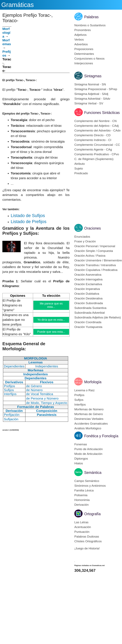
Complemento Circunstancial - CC (97, 145)
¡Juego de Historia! (87, 548)
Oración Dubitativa (87, 294)
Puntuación (82, 532)
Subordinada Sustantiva (90, 308)
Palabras (91, 17)
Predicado (81, 173)
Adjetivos (80, 35)
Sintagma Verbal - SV (89, 103)
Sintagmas (93, 76)
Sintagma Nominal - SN (90, 84)
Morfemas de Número (89, 409)
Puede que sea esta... (51, 332)
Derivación (81, 505)
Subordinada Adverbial (90, 313)
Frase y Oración (85, 241)
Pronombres (83, 30)
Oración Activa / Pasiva (90, 256)
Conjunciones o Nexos (89, 59)
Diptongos (81, 459)
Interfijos (80, 405)
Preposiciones (84, 49)
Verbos (79, 40)
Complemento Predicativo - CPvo (97, 154)
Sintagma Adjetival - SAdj (91, 94)
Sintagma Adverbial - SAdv (92, 99)
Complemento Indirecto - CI (93, 140)
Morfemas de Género (89, 414)
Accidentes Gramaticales (91, 424)
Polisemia (81, 495)
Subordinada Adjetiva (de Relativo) (98, 317)
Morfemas (7, 42)
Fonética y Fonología (101, 436)
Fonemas (81, 444)
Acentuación (83, 527)
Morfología (93, 382)
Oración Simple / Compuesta (94, 251)
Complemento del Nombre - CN (95, 121)
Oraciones (93, 228)
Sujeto (79, 168)
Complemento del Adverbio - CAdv (97, 130)
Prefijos (79, 395)
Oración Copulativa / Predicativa (96, 270)
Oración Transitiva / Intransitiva (95, 265)
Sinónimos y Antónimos (90, 486)
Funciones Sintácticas (102, 113)
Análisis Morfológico (88, 428)
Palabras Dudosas (87, 537)
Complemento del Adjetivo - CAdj (97, 126)
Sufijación (11, 419)
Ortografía (92, 514)
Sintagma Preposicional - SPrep (96, 89)
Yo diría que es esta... (51, 320)
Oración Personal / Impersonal (95, 246)
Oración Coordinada (88, 322)
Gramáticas (18, 5)
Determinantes (84, 54)
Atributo (80, 164)
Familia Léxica (84, 490)
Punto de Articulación (89, 449)
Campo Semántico (87, 481)
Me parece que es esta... (51, 305)
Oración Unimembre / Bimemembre (98, 260)
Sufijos (79, 400)
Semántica (93, 473)
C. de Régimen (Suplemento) (94, 159)
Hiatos (79, 463)
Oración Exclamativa (88, 284)
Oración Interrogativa (88, 279)
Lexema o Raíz (85, 390)
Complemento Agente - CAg (93, 149)
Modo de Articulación (88, 454)
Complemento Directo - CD (92, 135)
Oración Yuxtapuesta (88, 327)
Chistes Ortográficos (88, 541)
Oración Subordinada (89, 303)
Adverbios (81, 44)
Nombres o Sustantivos (90, 25)
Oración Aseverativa (88, 275)
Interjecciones (84, 63)
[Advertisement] (41, 49)
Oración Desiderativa (88, 298)
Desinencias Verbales (89, 419)
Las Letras (81, 522)
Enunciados (82, 237)
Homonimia (82, 500)
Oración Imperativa (87, 289)
